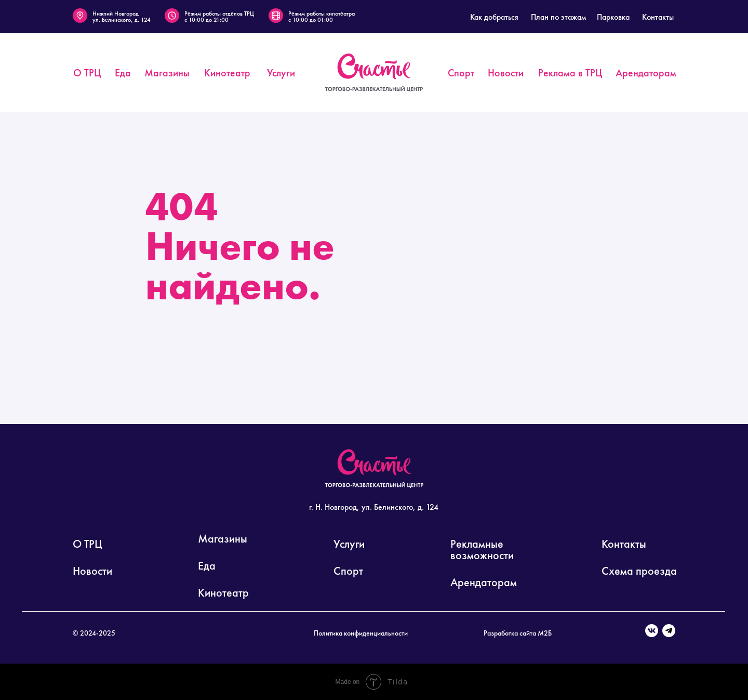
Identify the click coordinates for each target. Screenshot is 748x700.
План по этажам (558, 17)
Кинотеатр (223, 593)
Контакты (658, 17)
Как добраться (494, 17)
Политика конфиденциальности (361, 633)
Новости (92, 571)
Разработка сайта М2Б (518, 633)
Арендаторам (484, 582)
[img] (374, 73)
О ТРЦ (88, 544)
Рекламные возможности (482, 550)
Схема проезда (639, 571)
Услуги (349, 544)
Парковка (613, 17)
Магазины (223, 539)
